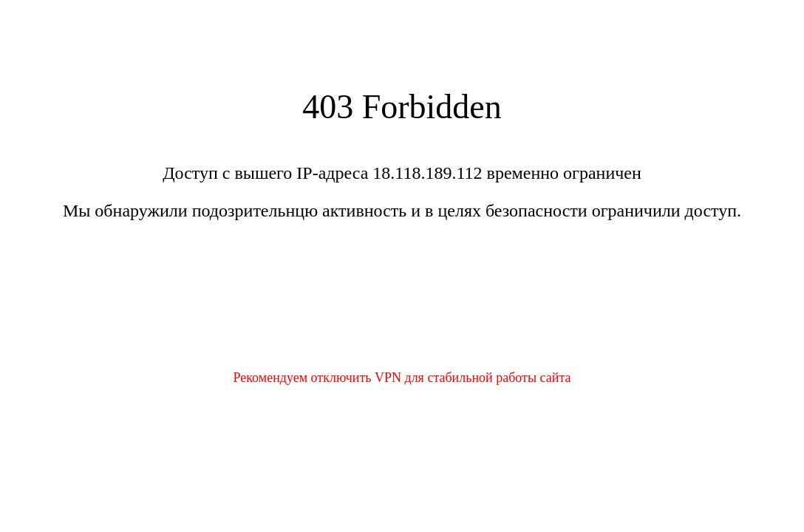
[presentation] (402, 304)
